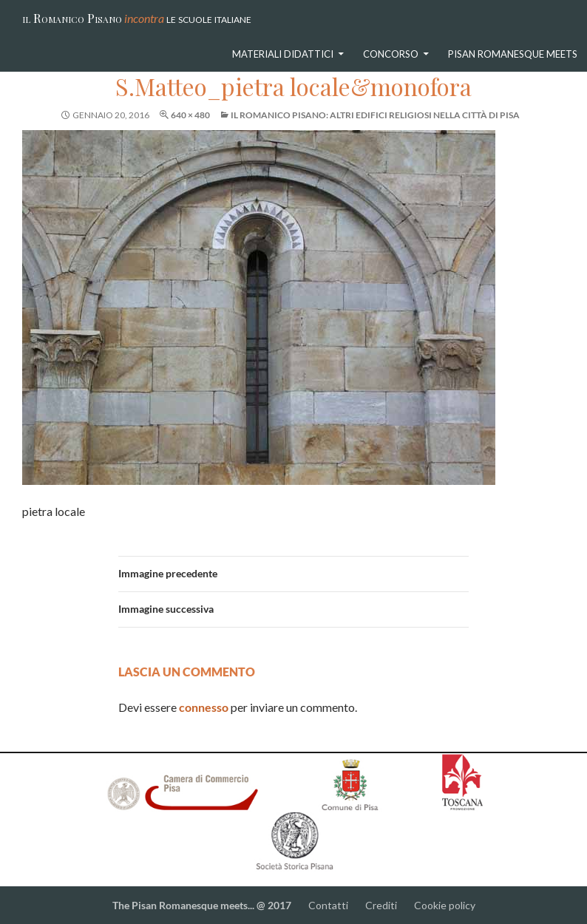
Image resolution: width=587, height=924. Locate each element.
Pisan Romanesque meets (513, 54)
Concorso (391, 54)
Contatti (329, 905)
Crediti (381, 905)
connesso (204, 707)
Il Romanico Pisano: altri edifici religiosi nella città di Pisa (375, 115)
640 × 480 (190, 115)
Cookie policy (445, 905)
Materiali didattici (283, 54)
